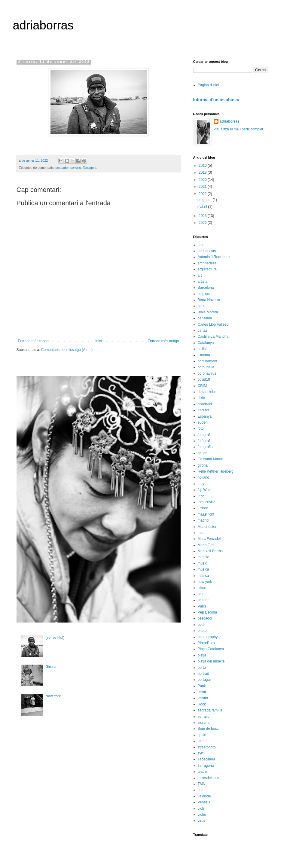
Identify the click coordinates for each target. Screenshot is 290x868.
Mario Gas (206, 545)
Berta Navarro (209, 300)
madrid (203, 520)
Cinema (204, 355)
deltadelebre (208, 392)
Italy (201, 484)
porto (202, 668)
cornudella (206, 367)
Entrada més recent (34, 341)
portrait (203, 674)
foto (201, 428)
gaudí (202, 453)
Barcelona (206, 288)
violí (201, 809)
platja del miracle (211, 661)
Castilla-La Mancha (213, 337)
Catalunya (206, 343)
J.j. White (205, 490)
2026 (203, 223)
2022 (203, 194)
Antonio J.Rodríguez (214, 257)
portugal (204, 680)
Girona (51, 667)
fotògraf (204, 441)
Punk (202, 686)
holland (204, 477)
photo (202, 631)
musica (203, 569)
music (202, 563)
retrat (202, 692)
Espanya (205, 416)
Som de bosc (208, 729)
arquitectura (207, 269)
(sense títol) (55, 638)
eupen (203, 422)
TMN (202, 784)
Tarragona (90, 168)
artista (203, 282)
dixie (201, 398)
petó (201, 625)
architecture (207, 263)
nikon (202, 588)
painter (203, 600)
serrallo (76, 168)
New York (53, 696)
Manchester (207, 527)
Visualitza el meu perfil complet (238, 129)
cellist (202, 349)
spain (202, 735)
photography (208, 637)
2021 (203, 187)
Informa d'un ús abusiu (216, 100)
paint (202, 594)
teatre (202, 772)
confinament (208, 361)
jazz (201, 496)
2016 (203, 166)
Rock (202, 704)
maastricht (206, 514)
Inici (98, 341)
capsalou (205, 318)
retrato (203, 698)
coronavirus (207, 373)
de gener (205, 200)
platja (202, 655)
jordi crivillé (207, 502)
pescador (62, 168)
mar (201, 533)
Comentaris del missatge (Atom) (67, 350)
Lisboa (203, 508)
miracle (204, 557)
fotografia (205, 447)
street (202, 741)
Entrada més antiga (163, 341)
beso (202, 306)
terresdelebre (208, 778)
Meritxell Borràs (210, 551)
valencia (204, 796)
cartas (203, 330)
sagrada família (210, 710)
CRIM (202, 386)
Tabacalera (207, 759)
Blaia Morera (208, 312)
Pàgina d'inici (208, 85)
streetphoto (207, 747)
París (202, 606)
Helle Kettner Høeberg (216, 471)
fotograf (204, 435)
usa (201, 790)
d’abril (203, 207)
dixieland (205, 404)
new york (205, 582)
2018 (203, 172)
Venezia (204, 802)
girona (203, 465)
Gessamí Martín (211, 459)
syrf (201, 753)
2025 (203, 216)
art (200, 276)
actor (202, 245)
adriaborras (43, 25)
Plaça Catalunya (211, 649)
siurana (204, 723)
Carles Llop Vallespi (214, 324)
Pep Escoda (208, 612)
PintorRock (207, 643)
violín (202, 815)
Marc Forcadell (210, 539)
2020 (203, 180)
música (203, 576)
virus (201, 821)
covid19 (204, 379)
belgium (204, 294)
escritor (204, 410)
